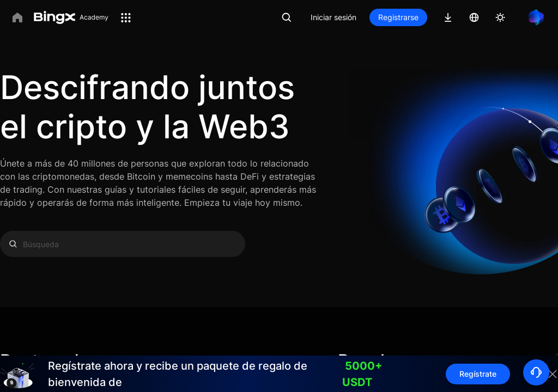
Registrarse (398, 17)
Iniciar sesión (333, 17)
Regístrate (478, 374)
